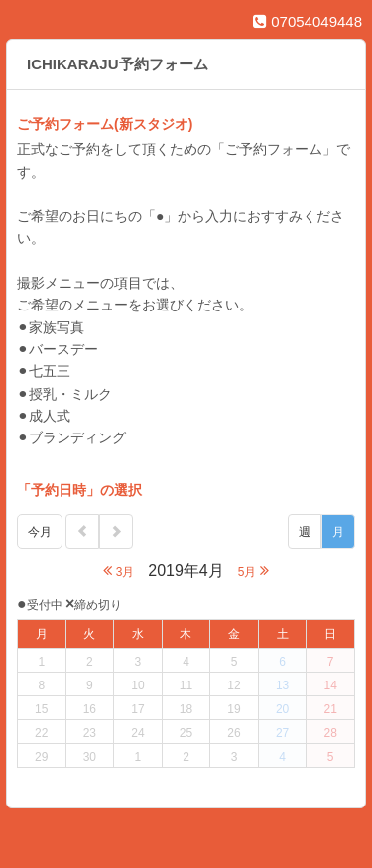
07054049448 (308, 21)
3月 (119, 571)
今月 (40, 532)
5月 (253, 571)
